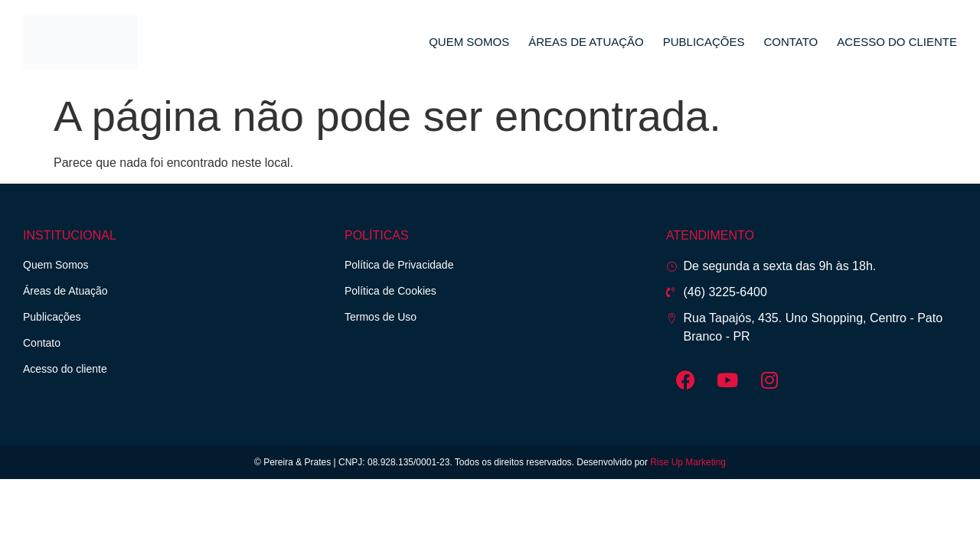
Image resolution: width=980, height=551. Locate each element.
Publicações (704, 42)
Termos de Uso (381, 317)
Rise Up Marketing (688, 462)
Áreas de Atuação (586, 42)
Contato (791, 42)
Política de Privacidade (399, 265)
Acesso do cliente (897, 42)
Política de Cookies (390, 291)
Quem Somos (469, 42)
